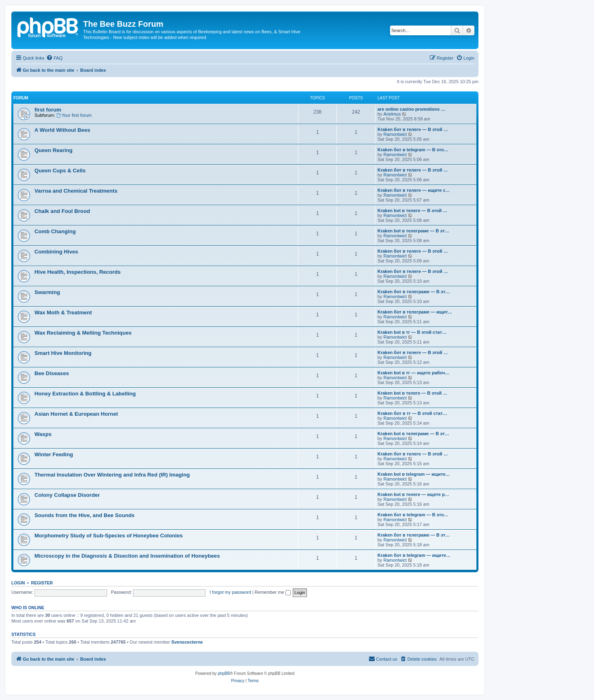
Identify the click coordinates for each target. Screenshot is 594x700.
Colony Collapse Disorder (67, 495)
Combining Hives (56, 252)
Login (18, 583)
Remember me (273, 592)
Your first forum (74, 115)
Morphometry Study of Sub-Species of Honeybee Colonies (109, 536)
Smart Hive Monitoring (63, 353)
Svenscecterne (187, 642)
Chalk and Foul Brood (62, 211)
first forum (48, 110)
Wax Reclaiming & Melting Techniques (83, 333)
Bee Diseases (52, 373)
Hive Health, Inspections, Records (78, 272)
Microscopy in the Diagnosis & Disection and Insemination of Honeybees (127, 556)
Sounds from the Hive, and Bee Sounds (85, 515)
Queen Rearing (54, 150)
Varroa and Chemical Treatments (76, 191)
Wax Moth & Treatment (63, 312)
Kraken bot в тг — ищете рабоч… (413, 373)
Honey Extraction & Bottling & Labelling (85, 394)
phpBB (224, 673)
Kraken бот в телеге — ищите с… (414, 190)
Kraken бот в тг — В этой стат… (412, 413)
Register (42, 583)
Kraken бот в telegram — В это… (413, 150)
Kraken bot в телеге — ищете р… (413, 494)
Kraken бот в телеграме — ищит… (415, 312)
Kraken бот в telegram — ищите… (414, 555)
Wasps (43, 434)
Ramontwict (395, 134)
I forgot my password (230, 592)
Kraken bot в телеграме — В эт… (413, 231)
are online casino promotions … (411, 109)
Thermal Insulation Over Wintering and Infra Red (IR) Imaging (112, 475)
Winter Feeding (54, 454)
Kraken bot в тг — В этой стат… (412, 332)
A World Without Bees (62, 130)
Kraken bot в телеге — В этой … (412, 210)
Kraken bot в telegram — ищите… (414, 474)
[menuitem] (54, 58)
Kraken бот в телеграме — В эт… (414, 292)
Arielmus (392, 114)
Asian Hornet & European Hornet (76, 414)
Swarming (47, 292)
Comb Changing (55, 231)
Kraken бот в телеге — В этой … (413, 129)
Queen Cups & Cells (60, 171)
